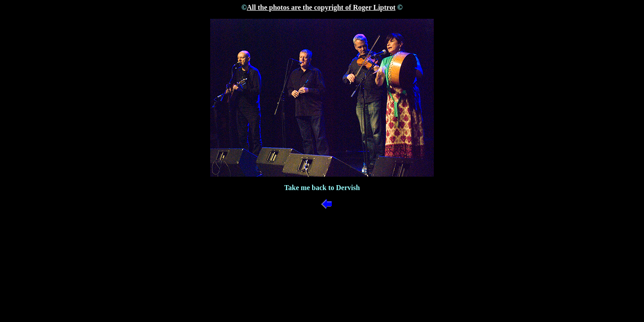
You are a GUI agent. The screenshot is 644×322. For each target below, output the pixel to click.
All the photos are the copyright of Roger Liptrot (321, 7)
